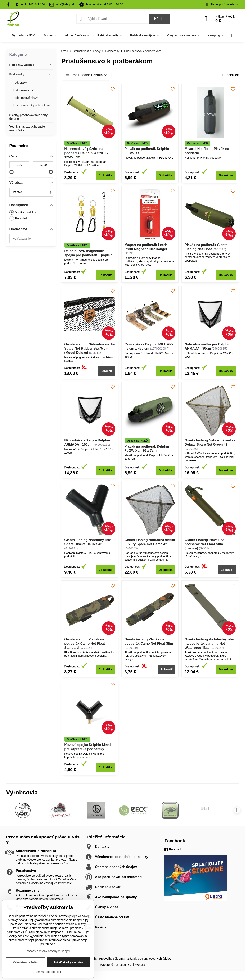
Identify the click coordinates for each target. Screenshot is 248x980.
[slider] (12, 172)
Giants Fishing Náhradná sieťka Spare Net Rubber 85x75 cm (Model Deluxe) (90, 348)
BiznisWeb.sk (136, 965)
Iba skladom (20, 218)
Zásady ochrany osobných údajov (149, 959)
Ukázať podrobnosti (48, 972)
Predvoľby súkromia (112, 959)
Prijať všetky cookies (69, 962)
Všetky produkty (23, 212)
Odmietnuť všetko (26, 962)
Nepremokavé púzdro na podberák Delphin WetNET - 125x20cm (86, 153)
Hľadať (160, 19)
